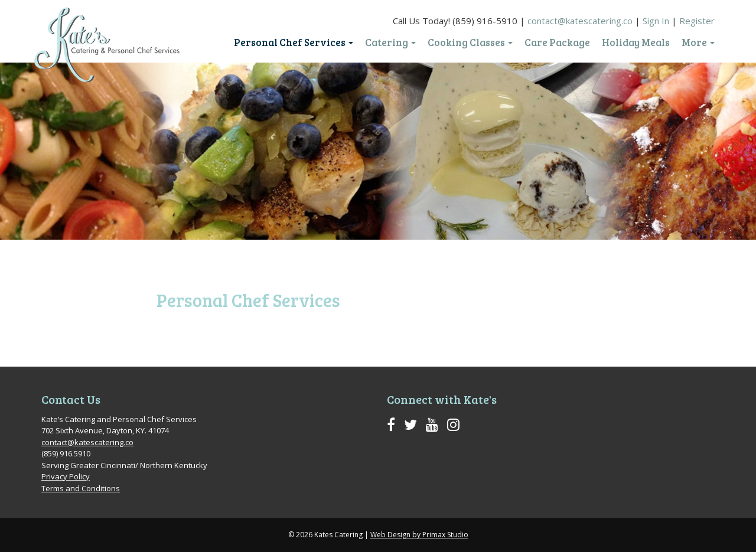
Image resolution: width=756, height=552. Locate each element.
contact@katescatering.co (580, 21)
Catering (390, 43)
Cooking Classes (470, 43)
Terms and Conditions (81, 488)
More (698, 43)
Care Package (557, 43)
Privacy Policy (66, 476)
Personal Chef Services (294, 43)
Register (697, 21)
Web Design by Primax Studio (419, 535)
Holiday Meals (636, 43)
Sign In (656, 21)
